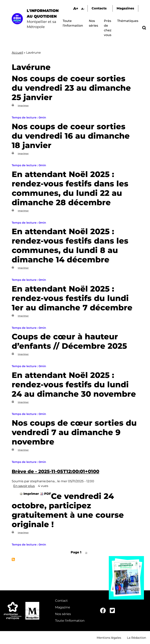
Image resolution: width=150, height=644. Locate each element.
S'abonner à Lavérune (13, 559)
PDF (48, 494)
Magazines (125, 8)
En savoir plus (24, 486)
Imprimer (23, 106)
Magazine (63, 607)
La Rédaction (137, 638)
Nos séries (63, 614)
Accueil (17, 53)
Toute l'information (70, 621)
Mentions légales (109, 638)
